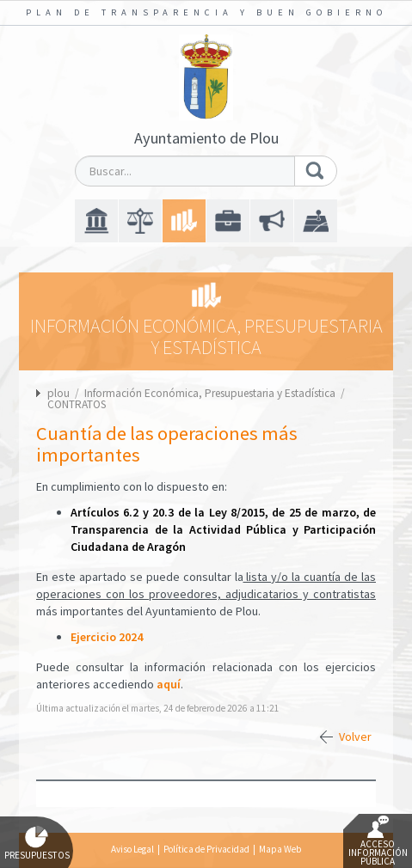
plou (58, 393)
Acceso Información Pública (378, 841)
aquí (169, 684)
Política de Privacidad (206, 849)
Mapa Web (280, 849)
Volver (355, 737)
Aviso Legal (132, 849)
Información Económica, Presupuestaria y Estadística (211, 393)
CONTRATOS (77, 404)
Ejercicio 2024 (107, 637)
